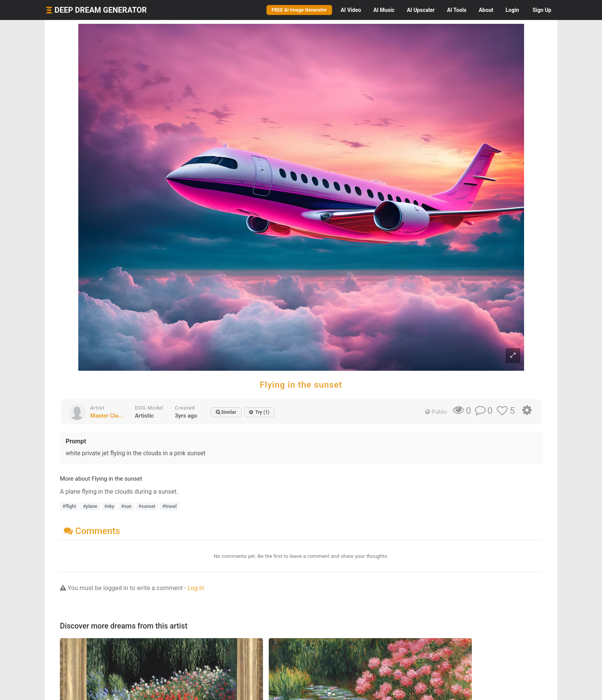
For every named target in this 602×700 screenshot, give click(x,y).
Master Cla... (107, 416)
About (486, 10)
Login (512, 10)
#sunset (147, 506)
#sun (127, 506)
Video (351, 10)
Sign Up (542, 10)
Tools (457, 10)
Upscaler (421, 10)
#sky (109, 506)
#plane (90, 506)
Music (384, 10)
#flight (69, 506)
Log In (196, 588)
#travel (170, 506)
